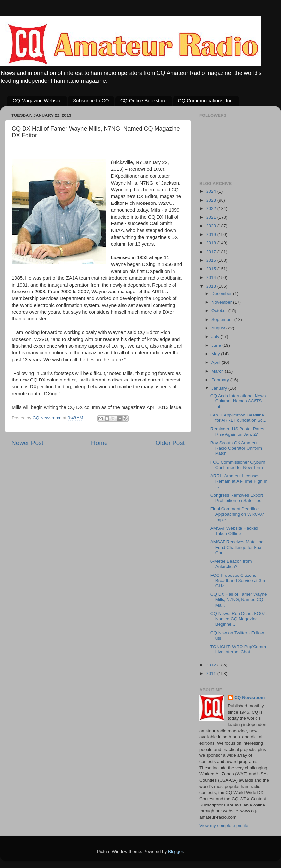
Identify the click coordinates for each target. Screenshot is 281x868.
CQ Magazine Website (37, 101)
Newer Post (27, 443)
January (220, 388)
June (217, 345)
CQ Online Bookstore (143, 101)
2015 (212, 269)
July (216, 337)
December (222, 294)
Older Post (170, 443)
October (220, 311)
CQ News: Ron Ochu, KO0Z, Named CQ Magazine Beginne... (239, 619)
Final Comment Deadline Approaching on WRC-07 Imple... (237, 514)
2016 (212, 260)
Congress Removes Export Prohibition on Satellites (237, 498)
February (221, 380)
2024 (212, 191)
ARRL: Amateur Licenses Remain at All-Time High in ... (239, 481)
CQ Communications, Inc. (206, 101)
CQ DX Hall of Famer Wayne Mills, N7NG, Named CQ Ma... (239, 600)
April (216, 362)
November (222, 302)
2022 (212, 209)
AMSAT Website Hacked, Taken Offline (235, 531)
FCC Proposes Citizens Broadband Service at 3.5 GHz (238, 581)
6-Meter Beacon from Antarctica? (231, 564)
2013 (212, 286)
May (216, 354)
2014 (212, 278)
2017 (212, 252)
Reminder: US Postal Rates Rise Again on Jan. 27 (237, 431)
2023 (212, 200)
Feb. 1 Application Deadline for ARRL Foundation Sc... (238, 418)
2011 (212, 673)
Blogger (175, 851)
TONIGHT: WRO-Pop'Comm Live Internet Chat (238, 649)
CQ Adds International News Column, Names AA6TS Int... (238, 401)
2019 (212, 234)
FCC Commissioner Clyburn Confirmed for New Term (238, 465)
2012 (212, 665)
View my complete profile (224, 826)
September (223, 319)
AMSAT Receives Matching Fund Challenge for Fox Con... (237, 547)
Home (99, 443)
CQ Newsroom (249, 697)
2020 (212, 226)
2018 (212, 243)
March (218, 371)
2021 (212, 217)
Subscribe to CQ (91, 101)
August (219, 328)
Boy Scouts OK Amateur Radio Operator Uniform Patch (236, 448)
